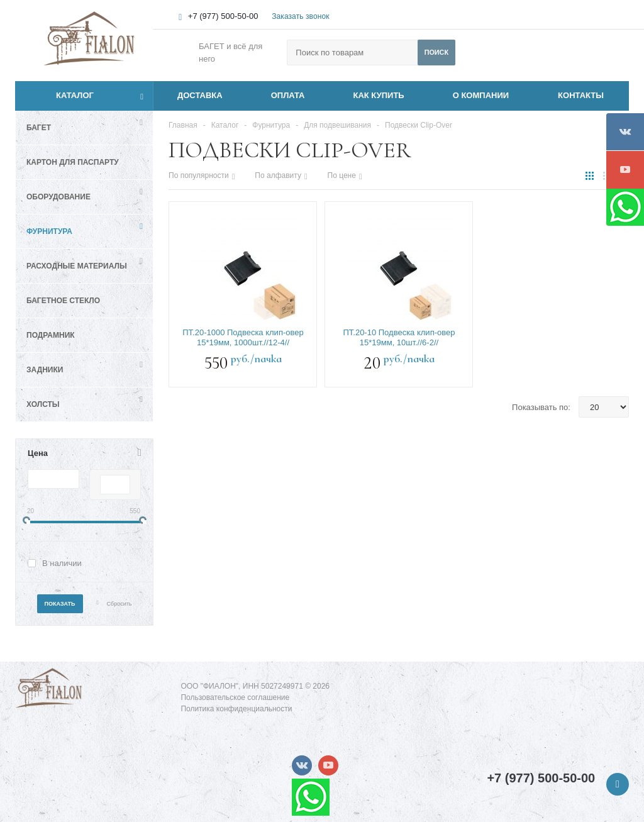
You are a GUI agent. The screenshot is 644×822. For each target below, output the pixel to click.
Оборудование (58, 197)
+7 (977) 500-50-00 (223, 16)
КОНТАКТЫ (581, 95)
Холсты (43, 404)
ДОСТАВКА (200, 95)
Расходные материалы (77, 266)
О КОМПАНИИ (481, 95)
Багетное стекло (63, 301)
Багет (39, 128)
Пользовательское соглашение (235, 697)
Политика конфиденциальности (236, 709)
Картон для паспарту (73, 162)
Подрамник (51, 335)
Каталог (61, 96)
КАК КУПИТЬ (379, 95)
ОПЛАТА (288, 95)
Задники (45, 370)
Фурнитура (49, 231)
